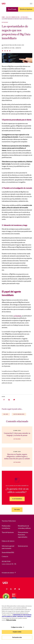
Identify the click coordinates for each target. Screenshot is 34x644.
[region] (17, 621)
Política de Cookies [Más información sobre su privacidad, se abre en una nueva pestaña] (11, 620)
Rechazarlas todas (17, 637)
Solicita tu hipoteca (26, 9)
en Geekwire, (18, 316)
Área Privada (12, 9)
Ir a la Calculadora (17, 499)
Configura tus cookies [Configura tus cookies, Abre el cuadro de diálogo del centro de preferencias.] (17, 627)
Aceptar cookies (17, 632)
